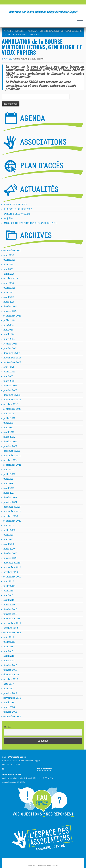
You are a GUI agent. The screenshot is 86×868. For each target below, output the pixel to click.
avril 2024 (9, 334)
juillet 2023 (9, 372)
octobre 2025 (11, 278)
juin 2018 (8, 647)
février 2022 (10, 442)
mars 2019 (9, 605)
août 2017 (9, 684)
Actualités (20, 31)
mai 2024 (8, 330)
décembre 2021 (12, 451)
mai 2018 (8, 651)
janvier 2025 (10, 311)
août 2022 (9, 414)
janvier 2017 (10, 693)
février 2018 (10, 665)
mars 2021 (9, 493)
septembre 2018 (12, 633)
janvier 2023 (10, 390)
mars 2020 (9, 549)
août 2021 (9, 469)
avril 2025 (9, 297)
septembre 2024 (12, 316)
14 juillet (9, 218)
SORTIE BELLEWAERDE (17, 214)
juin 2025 (8, 292)
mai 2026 (8, 269)
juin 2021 (8, 479)
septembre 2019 (12, 577)
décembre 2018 (12, 619)
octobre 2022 (11, 404)
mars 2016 (9, 707)
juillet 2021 (9, 474)
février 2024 (10, 344)
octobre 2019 (11, 572)
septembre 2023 (12, 362)
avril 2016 (9, 702)
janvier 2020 (10, 558)
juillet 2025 (9, 288)
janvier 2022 (10, 446)
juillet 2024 (9, 320)
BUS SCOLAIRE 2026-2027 (18, 209)
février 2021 (10, 497)
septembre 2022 (12, 409)
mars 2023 (9, 381)
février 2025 (10, 306)
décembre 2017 (12, 675)
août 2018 (9, 637)
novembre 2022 (12, 400)
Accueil (7, 31)
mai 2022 (8, 428)
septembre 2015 (12, 716)
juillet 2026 (9, 260)
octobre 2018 (11, 628)
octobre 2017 (11, 679)
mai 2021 (8, 483)
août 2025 (9, 283)
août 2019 (9, 581)
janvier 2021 (10, 502)
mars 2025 (9, 302)
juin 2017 (8, 689)
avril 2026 (9, 274)
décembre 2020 (12, 507)
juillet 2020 (9, 530)
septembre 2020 (12, 521)
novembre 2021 (12, 456)
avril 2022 (9, 432)
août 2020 (9, 525)
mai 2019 (8, 595)
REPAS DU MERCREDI (16, 204)
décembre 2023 (12, 353)
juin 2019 (8, 591)
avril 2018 (9, 656)
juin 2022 (8, 423)
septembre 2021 (12, 465)
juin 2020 (8, 535)
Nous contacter (44, 769)
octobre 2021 (11, 460)
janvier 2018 (10, 670)
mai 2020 (8, 539)
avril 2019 (9, 600)
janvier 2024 (10, 348)
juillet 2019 (9, 586)
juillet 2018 (9, 642)
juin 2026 (8, 264)
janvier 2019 (10, 614)
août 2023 (9, 367)
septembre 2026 (12, 250)
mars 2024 (9, 339)
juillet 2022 (9, 418)
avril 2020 (9, 544)
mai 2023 (8, 376)
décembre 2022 (12, 395)
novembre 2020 (12, 511)
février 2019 (10, 609)
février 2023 (10, 386)
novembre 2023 (12, 358)
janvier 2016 (10, 712)
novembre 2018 (12, 623)
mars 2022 (9, 437)
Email (7, 727)
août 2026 (9, 255)
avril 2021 (9, 488)
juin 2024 (8, 325)
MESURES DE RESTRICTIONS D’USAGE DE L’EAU (31, 223)
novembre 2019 (12, 567)
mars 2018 (9, 661)
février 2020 (10, 553)
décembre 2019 (12, 563)
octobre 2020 (11, 516)
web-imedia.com (51, 865)
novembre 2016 (12, 698)
